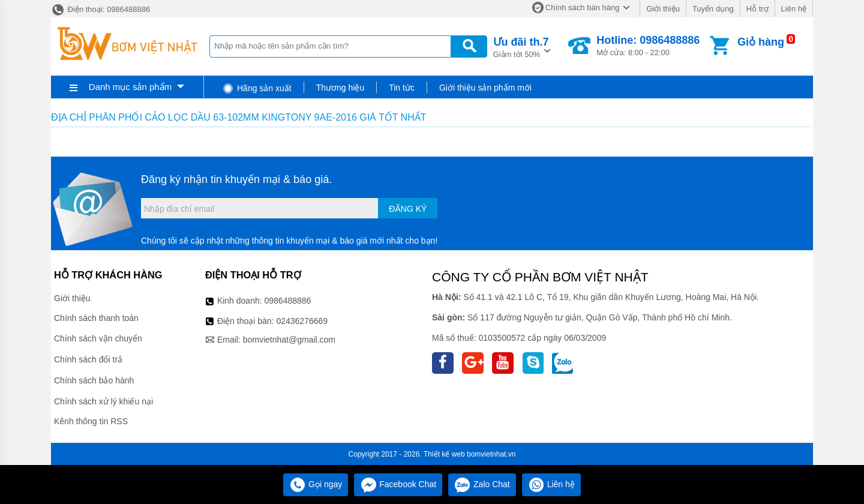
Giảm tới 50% (521, 46)
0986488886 (288, 301)
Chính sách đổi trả (88, 359)
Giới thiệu (663, 9)
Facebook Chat (398, 484)
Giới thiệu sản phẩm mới (485, 88)
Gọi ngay (316, 484)
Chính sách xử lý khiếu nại (103, 401)
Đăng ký (408, 209)
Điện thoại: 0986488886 (100, 9)
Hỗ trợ (757, 9)
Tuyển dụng (713, 9)
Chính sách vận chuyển (98, 338)
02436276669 (302, 321)
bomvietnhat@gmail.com (289, 340)
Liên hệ (794, 9)
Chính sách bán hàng (583, 7)
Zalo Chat (482, 484)
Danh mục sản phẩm (130, 87)
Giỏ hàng (761, 42)
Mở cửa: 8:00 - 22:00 (648, 46)
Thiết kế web (444, 454)
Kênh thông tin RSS (91, 421)
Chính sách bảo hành (94, 380)
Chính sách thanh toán (96, 318)
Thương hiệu (340, 88)
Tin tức (402, 88)
